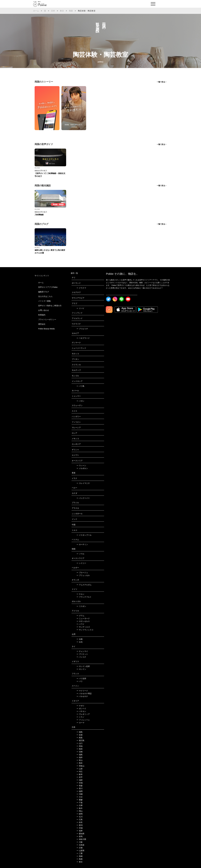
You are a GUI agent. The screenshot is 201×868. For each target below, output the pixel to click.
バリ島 (80, 386)
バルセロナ (82, 696)
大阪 (80, 842)
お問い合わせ (44, 310)
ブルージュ (82, 573)
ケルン (80, 594)
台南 (80, 639)
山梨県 (80, 851)
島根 (80, 859)
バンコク (81, 657)
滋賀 (80, 780)
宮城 (80, 783)
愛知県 (80, 834)
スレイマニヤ (83, 483)
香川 (80, 788)
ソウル (80, 554)
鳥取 (80, 738)
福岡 (80, 791)
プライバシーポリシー (47, 319)
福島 (80, 755)
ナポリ (80, 706)
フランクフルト (84, 597)
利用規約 (42, 315)
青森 (80, 786)
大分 (80, 797)
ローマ (80, 723)
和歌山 (80, 766)
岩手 (80, 777)
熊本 (80, 763)
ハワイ (80, 624)
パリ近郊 (81, 678)
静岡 (80, 814)
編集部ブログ (44, 292)
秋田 (80, 749)
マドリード (82, 691)
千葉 (80, 803)
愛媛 (80, 800)
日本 (53, 11)
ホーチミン (82, 544)
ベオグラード (83, 338)
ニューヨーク (83, 618)
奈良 (80, 822)
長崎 (80, 856)
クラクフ (81, 288)
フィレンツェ (83, 720)
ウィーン (81, 465)
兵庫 (80, 805)
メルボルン (82, 468)
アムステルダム (84, 585)
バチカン (81, 711)
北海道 (80, 845)
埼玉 (80, 772)
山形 (80, 769)
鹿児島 (80, 740)
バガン (80, 401)
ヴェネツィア (83, 714)
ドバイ (80, 308)
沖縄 (80, 794)
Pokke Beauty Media (46, 329)
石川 (80, 817)
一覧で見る (161, 82)
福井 (80, 757)
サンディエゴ (83, 627)
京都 (80, 848)
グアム (80, 616)
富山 (80, 760)
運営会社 (42, 324)
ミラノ (80, 717)
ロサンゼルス (83, 621)
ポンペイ (81, 709)
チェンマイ (82, 651)
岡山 (80, 811)
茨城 (80, 828)
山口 (80, 743)
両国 (71, 11)
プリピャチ (82, 329)
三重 (80, 853)
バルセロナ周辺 (84, 694)
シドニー (81, 563)
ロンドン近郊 (83, 666)
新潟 (80, 825)
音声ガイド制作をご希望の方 (50, 306)
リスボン (81, 606)
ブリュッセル (83, 575)
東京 (62, 11)
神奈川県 (81, 839)
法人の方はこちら (45, 296)
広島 (80, 819)
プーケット (82, 654)
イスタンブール (84, 535)
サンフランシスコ (85, 630)
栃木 (80, 808)
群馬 (80, 836)
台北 (80, 642)
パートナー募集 (44, 301)
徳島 (80, 732)
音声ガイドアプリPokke (48, 287)
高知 (80, 746)
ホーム (36, 11)
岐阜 (80, 774)
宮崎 (80, 752)
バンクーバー (83, 498)
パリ (80, 681)
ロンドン (81, 669)
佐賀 (80, 735)
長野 (80, 831)
